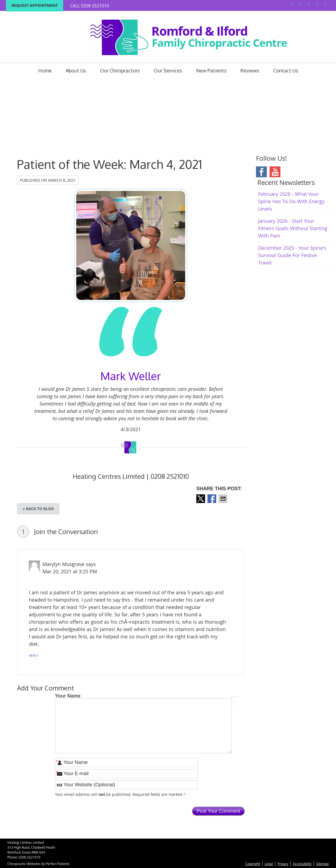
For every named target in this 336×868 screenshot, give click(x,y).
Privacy (283, 864)
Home (45, 71)
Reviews (250, 71)
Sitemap (322, 864)
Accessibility (302, 864)
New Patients (211, 71)
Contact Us (286, 71)
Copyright (253, 864)
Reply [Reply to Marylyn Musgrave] (33, 656)
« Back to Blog (38, 509)
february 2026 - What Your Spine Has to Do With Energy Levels (291, 201)
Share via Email (224, 499)
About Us (76, 71)
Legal (269, 864)
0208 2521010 (95, 6)
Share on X (201, 499)
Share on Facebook (212, 499)
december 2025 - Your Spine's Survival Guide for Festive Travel (292, 255)
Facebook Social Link (261, 172)
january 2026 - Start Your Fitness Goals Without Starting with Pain (293, 228)
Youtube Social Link (275, 172)
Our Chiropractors (120, 71)
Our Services (168, 71)
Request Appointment (35, 5)
